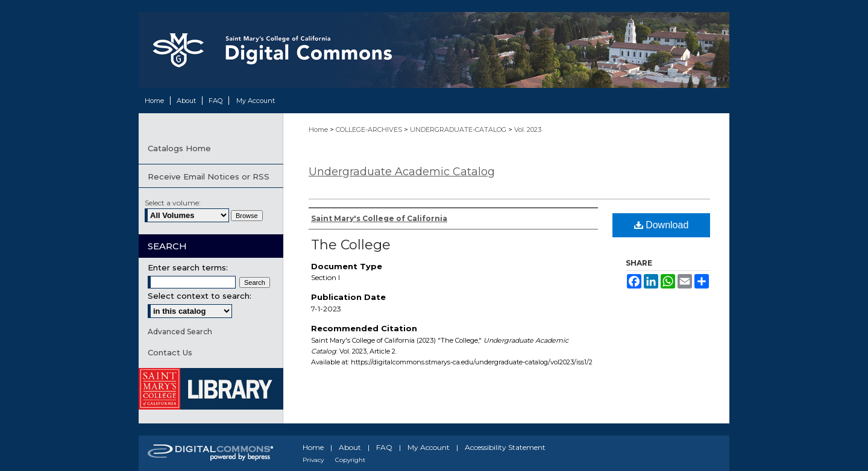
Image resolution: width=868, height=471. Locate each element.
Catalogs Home (179, 148)
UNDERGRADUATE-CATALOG (459, 129)
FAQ (384, 447)
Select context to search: (200, 296)
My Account (429, 447)
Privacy (313, 460)
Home (319, 129)
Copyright (350, 460)
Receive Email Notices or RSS (209, 176)
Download (662, 225)
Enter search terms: (188, 267)
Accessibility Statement (505, 447)
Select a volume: (173, 203)
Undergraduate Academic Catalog (402, 172)
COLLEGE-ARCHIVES (370, 129)
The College (351, 245)
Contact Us (170, 352)
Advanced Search (180, 332)
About (350, 447)
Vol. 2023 (528, 129)
